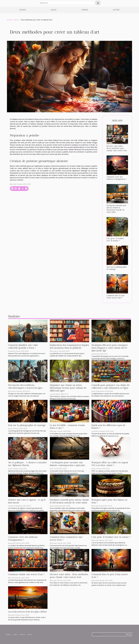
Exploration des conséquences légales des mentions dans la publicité (69, 346)
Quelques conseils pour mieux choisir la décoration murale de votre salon (117, 209)
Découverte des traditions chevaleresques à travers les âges (25, 386)
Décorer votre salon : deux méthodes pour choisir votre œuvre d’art (117, 148)
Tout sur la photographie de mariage (27, 425)
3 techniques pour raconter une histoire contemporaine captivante (67, 464)
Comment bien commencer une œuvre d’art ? (66, 538)
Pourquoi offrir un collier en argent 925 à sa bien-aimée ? (110, 464)
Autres (116, 10)
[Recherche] (67, 3)
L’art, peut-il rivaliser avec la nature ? (115, 240)
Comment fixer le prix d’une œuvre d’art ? (116, 297)
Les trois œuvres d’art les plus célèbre (27, 612)
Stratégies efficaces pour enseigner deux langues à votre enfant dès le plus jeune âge (110, 348)
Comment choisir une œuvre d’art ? (26, 574)
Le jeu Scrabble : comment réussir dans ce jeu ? (67, 427)
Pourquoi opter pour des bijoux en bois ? (109, 501)
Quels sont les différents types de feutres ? (108, 427)
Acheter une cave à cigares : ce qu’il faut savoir (27, 501)
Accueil (9, 20)
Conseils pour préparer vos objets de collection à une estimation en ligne (110, 386)
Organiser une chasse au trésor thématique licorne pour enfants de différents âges (68, 388)
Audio (54, 10)
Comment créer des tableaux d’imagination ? (117, 178)
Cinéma (85, 10)
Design (23, 10)
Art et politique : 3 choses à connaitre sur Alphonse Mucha (28, 464)
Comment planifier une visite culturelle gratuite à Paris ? (23, 346)
